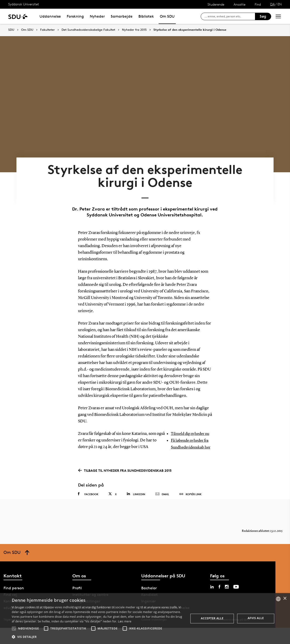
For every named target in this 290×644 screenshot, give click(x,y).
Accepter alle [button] (212, 618)
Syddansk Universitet (24, 4)
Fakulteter (47, 30)
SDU (11, 30)
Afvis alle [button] (256, 618)
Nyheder (97, 16)
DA (272, 4)
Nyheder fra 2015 (134, 30)
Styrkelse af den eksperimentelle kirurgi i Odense (190, 30)
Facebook (88, 506)
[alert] (145, 619)
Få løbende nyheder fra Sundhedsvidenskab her (191, 453)
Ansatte (239, 4)
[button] (14, 629)
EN (280, 4)
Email (162, 506)
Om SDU (167, 16)
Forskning (75, 16)
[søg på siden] (230, 16)
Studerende (216, 4)
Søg (263, 16)
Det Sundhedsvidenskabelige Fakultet (88, 30)
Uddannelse (50, 16)
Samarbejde (122, 16)
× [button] (285, 599)
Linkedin (136, 506)
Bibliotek (146, 16)
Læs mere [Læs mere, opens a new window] (125, 621)
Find (258, 4)
